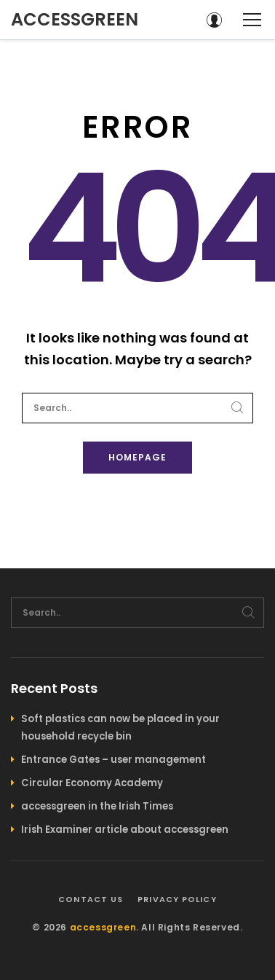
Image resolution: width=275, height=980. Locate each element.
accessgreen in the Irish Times (97, 806)
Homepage (137, 457)
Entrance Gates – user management (113, 760)
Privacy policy (177, 899)
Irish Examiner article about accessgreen (125, 830)
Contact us (91, 899)
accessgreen (75, 19)
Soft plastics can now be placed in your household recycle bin (120, 728)
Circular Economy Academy (92, 783)
